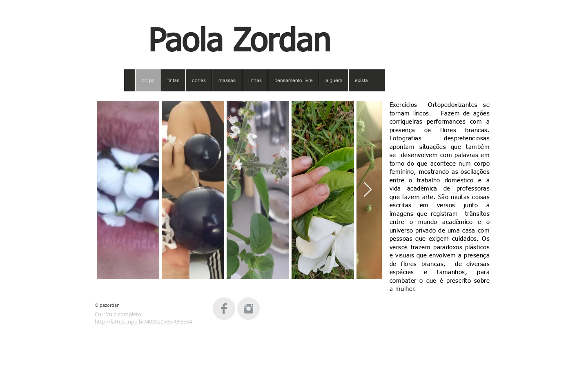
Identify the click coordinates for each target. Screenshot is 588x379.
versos (399, 247)
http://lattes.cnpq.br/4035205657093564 (143, 321)
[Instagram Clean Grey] (248, 309)
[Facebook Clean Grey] (224, 309)
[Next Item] (368, 190)
